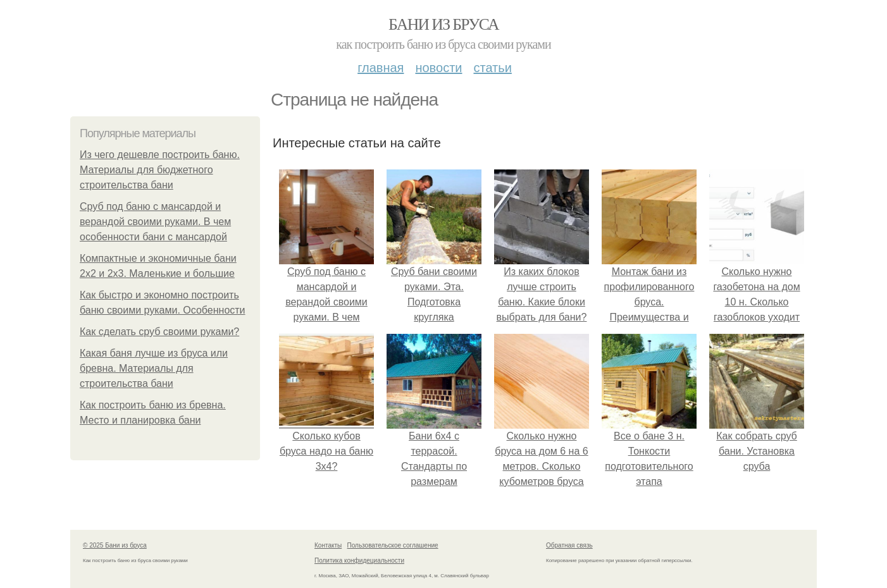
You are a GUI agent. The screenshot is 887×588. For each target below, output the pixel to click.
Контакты (328, 545)
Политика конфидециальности (359, 560)
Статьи (492, 68)
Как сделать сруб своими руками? (159, 332)
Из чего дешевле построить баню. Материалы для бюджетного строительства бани (160, 170)
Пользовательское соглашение (393, 545)
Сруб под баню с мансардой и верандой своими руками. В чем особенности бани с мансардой (155, 222)
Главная (381, 68)
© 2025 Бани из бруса (115, 545)
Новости (438, 68)
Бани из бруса (443, 24)
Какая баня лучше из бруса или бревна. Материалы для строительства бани (154, 368)
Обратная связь (569, 545)
